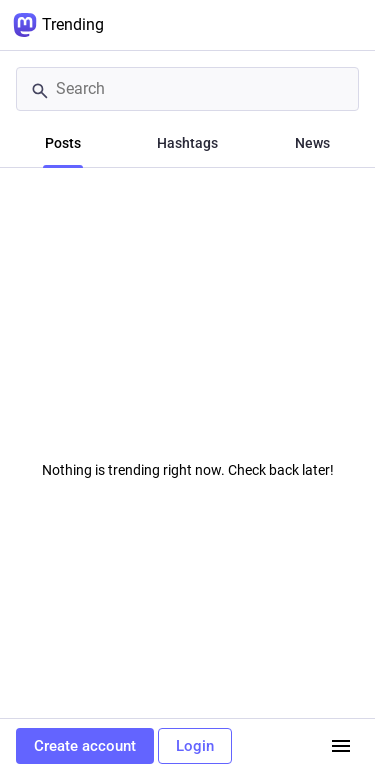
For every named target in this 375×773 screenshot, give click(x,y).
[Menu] (341, 746)
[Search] (187, 89)
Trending (58, 25)
